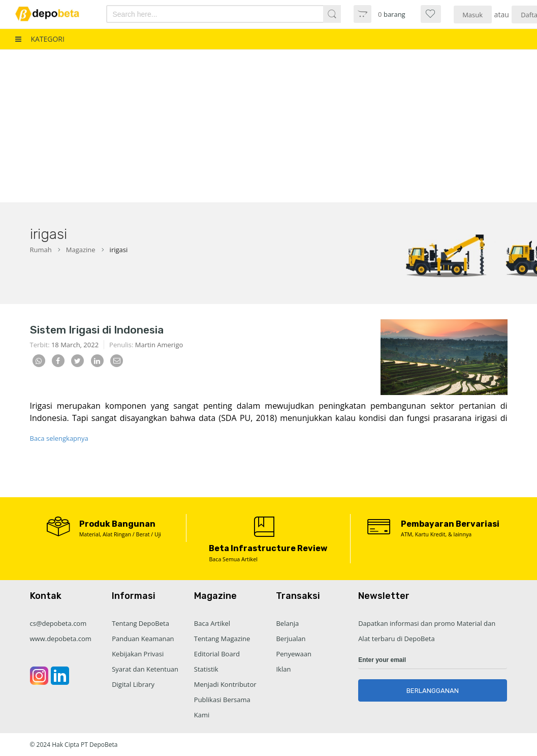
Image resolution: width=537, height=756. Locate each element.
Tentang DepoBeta (140, 623)
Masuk (472, 15)
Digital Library (133, 684)
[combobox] (206, 14)
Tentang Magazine (222, 639)
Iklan (283, 669)
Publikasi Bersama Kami (222, 707)
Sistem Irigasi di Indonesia (97, 330)
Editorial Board (217, 654)
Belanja (287, 623)
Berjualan (291, 639)
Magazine (81, 250)
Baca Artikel (212, 623)
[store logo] (53, 14)
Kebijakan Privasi (138, 654)
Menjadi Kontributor (225, 684)
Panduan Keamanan (143, 639)
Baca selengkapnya (59, 438)
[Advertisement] (268, 126)
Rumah (41, 250)
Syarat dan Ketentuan (145, 669)
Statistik (206, 669)
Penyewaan (293, 654)
